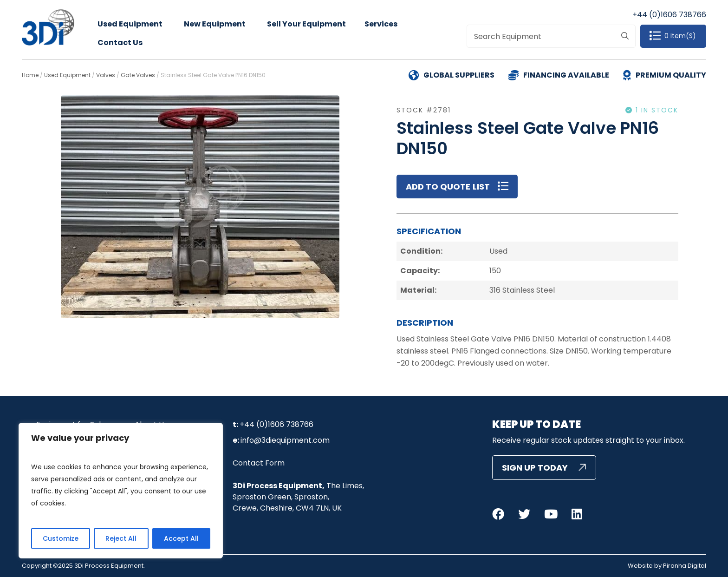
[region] (121, 491)
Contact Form (259, 463)
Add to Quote (438, 187)
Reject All (121, 538)
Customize (61, 538)
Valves (106, 75)
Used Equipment (130, 24)
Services (381, 24)
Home (30, 75)
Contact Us (120, 43)
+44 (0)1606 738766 (669, 15)
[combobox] (551, 36)
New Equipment (215, 24)
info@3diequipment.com (285, 440)
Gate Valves (138, 75)
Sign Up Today (535, 468)
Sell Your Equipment (306, 24)
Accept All (181, 538)
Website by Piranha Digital (667, 566)
